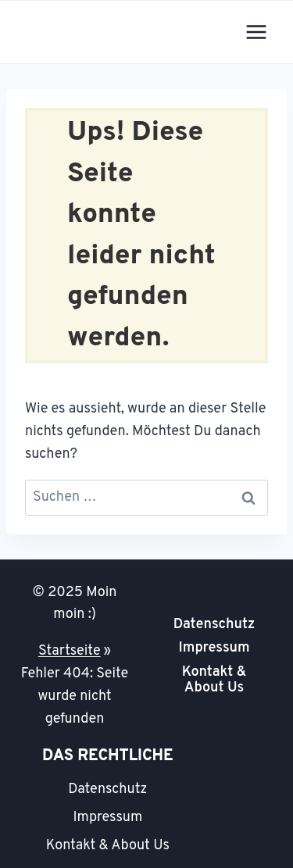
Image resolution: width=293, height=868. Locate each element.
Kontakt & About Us (214, 680)
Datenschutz (214, 625)
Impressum (214, 648)
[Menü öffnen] (256, 32)
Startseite (70, 651)
